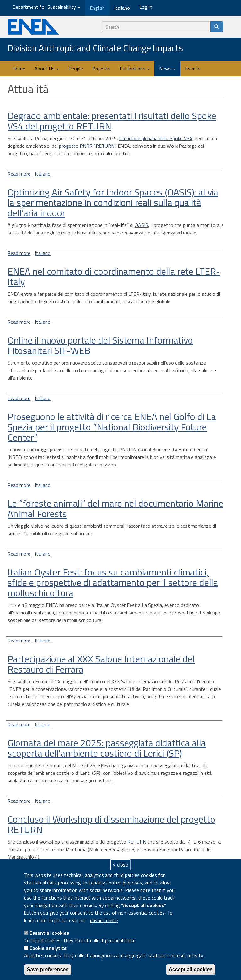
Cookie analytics (48, 948)
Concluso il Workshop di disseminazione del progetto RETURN (111, 824)
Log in (146, 7)
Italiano (43, 174)
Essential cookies (49, 933)
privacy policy (104, 920)
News (167, 69)
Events (193, 69)
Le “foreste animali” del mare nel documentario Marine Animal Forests (115, 508)
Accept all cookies (191, 969)
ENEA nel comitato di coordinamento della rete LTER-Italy (114, 276)
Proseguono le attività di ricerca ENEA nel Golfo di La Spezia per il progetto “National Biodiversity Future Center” (112, 427)
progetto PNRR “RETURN (87, 146)
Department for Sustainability (46, 7)
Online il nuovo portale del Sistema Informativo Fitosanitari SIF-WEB (100, 345)
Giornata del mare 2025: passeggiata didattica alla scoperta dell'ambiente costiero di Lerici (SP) (107, 748)
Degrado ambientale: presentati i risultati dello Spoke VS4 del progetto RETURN (112, 121)
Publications (135, 69)
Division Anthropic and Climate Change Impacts (95, 48)
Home (19, 69)
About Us (47, 69)
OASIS (141, 225)
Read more (19, 174)
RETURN (137, 842)
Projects (101, 69)
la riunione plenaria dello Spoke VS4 (156, 138)
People (76, 69)
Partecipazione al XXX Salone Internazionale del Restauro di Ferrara (101, 664)
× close (120, 865)
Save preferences (48, 969)
